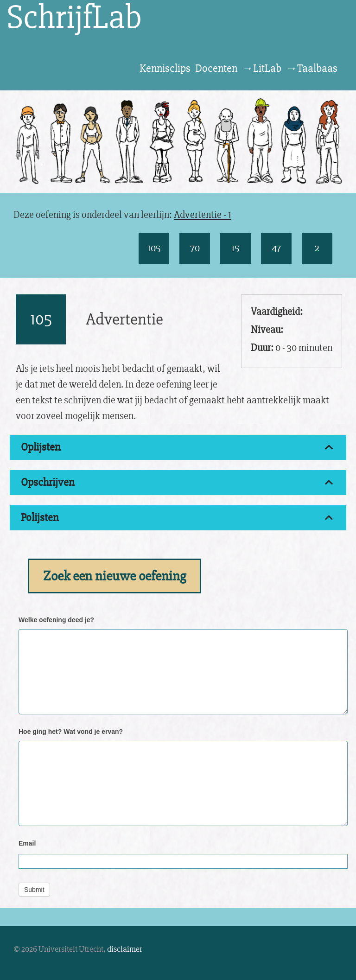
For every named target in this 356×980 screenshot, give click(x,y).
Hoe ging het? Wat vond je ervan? (71, 732)
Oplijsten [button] (41, 447)
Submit (34, 890)
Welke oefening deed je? (56, 620)
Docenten (216, 68)
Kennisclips (165, 68)
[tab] (178, 447)
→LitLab (262, 68)
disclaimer (125, 949)
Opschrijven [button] (48, 482)
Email (27, 843)
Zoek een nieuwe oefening (114, 576)
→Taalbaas (312, 68)
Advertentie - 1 (203, 215)
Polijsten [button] (40, 518)
